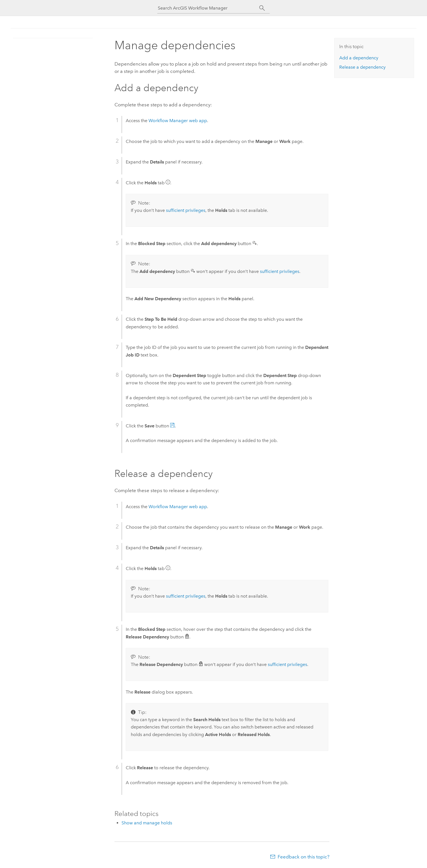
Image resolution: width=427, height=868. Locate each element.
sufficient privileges (186, 210)
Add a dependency (359, 58)
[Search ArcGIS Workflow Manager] (208, 8)
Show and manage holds (147, 823)
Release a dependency (362, 67)
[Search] (262, 8)
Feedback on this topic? (304, 857)
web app (178, 121)
